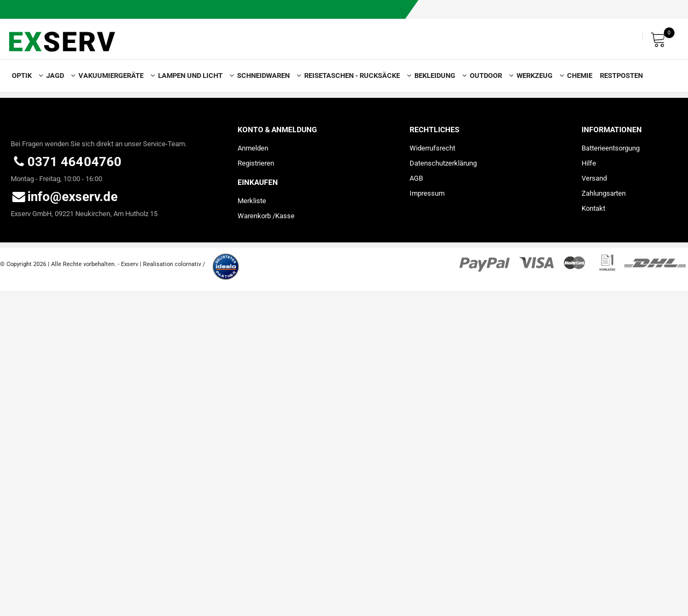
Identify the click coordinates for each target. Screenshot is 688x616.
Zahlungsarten (604, 193)
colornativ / (190, 264)
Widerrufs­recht (432, 148)
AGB (416, 178)
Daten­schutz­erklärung (443, 163)
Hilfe (589, 163)
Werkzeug (538, 76)
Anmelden (253, 148)
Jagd (59, 76)
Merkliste (252, 201)
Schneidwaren (267, 76)
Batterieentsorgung (611, 148)
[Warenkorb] (661, 36)
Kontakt (593, 208)
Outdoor (489, 76)
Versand (594, 178)
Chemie (580, 76)
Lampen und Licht (194, 76)
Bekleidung (438, 76)
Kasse (285, 216)
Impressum (427, 193)
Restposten (621, 76)
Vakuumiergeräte (114, 76)
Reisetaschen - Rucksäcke (356, 76)
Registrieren (256, 163)
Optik (25, 76)
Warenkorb (254, 216)
